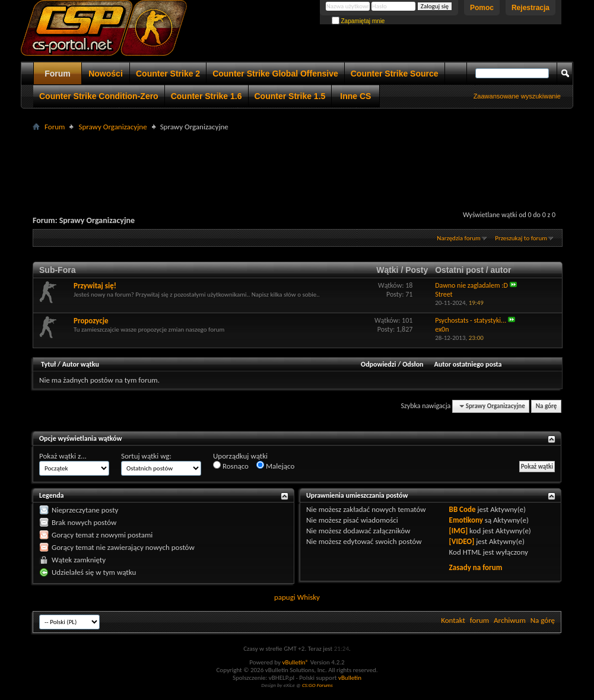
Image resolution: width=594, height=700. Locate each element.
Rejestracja (531, 8)
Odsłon (413, 364)
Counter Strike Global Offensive (275, 74)
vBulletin (350, 678)
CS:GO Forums (317, 685)
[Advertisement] (297, 161)
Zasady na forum (476, 567)
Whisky (309, 597)
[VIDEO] (462, 541)
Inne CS (355, 96)
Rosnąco (231, 466)
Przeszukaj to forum (521, 238)
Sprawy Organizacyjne (112, 127)
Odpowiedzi (379, 364)
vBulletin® (295, 662)
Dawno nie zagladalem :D (471, 285)
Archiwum (510, 620)
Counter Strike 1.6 (207, 96)
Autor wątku (81, 364)
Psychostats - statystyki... (471, 320)
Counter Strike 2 (168, 74)
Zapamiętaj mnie (358, 21)
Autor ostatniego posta (468, 364)
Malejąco (275, 466)
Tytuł (48, 364)
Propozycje (91, 321)
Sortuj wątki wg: (146, 456)
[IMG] (459, 531)
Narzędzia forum (459, 238)
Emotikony (466, 520)
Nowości (106, 74)
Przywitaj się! (95, 286)
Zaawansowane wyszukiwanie (517, 96)
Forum (58, 74)
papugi (285, 597)
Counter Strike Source (395, 74)
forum (479, 620)
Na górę (547, 406)
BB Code (463, 509)
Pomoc (482, 8)
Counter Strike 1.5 (290, 96)
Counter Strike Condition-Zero (99, 96)
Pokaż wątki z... (63, 456)
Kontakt (453, 620)
